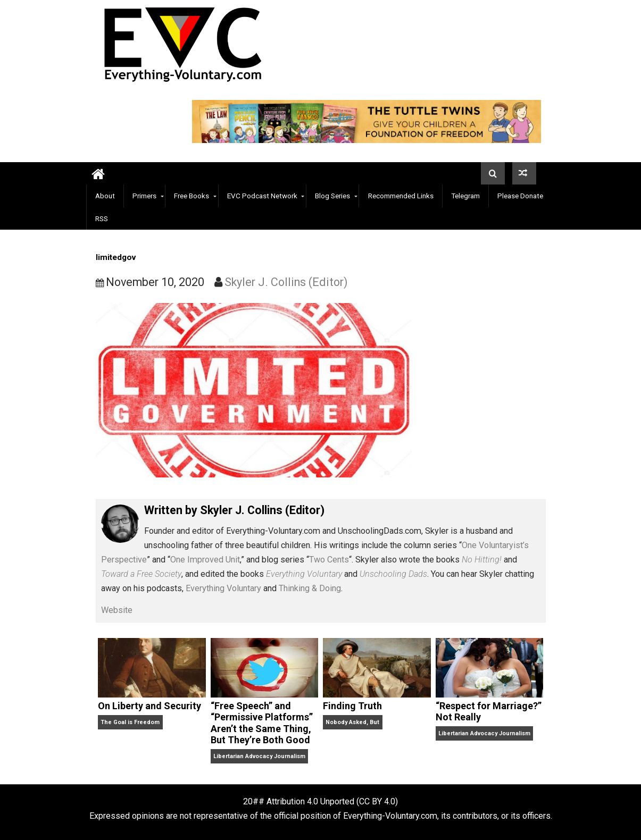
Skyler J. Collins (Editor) (286, 282)
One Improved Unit (205, 560)
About (105, 196)
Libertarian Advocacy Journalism (259, 756)
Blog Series (332, 196)
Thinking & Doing (310, 588)
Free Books (192, 196)
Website (117, 610)
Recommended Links (401, 196)
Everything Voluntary (223, 588)
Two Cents (329, 560)
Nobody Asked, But (352, 722)
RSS (102, 219)
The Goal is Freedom (130, 722)
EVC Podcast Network (262, 196)
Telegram (465, 196)
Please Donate (520, 196)
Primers (144, 196)
